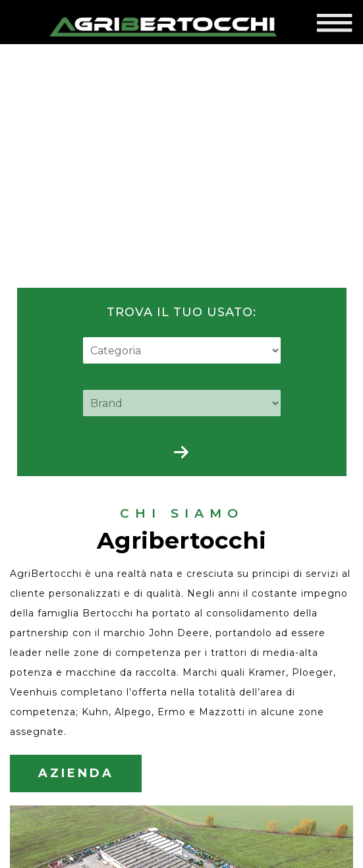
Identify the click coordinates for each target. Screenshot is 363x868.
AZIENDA (76, 751)
